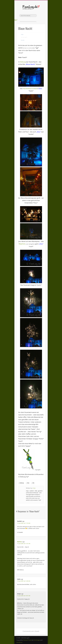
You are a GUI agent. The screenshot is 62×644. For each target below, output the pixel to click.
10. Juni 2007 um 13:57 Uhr (24, 596)
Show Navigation (41, 16)
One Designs (37, 640)
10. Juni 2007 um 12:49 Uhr (24, 581)
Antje (22, 34)
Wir (33, 483)
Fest (28, 483)
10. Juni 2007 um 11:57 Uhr (24, 544)
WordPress (19, 642)
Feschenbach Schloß (30, 88)
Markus (20, 542)
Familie (23, 40)
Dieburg (23, 62)
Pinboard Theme (27, 640)
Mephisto (22, 244)
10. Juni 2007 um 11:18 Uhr (24, 523)
